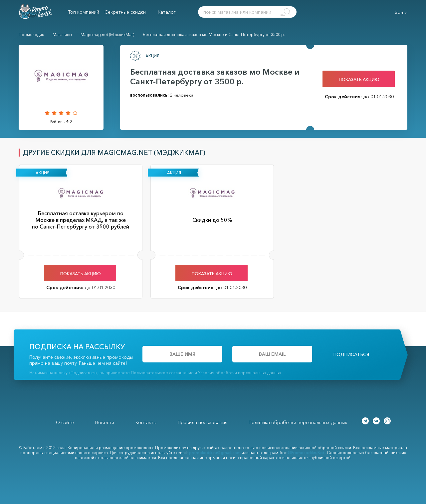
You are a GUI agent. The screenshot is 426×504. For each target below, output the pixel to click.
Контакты (146, 422)
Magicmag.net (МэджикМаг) (107, 34)
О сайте (65, 422)
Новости (105, 422)
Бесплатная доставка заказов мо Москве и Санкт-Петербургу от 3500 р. (214, 34)
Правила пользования (203, 422)
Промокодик (31, 34)
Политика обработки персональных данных (298, 422)
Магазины (62, 34)
